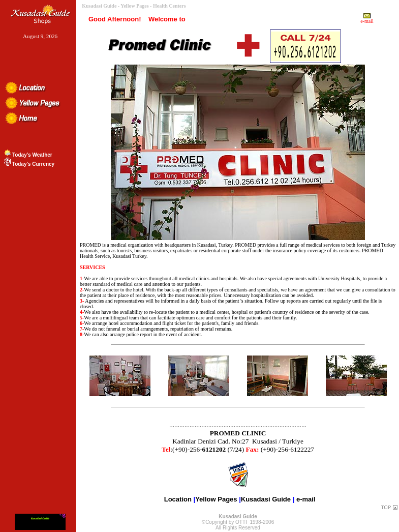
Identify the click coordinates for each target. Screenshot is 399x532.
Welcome (163, 19)
